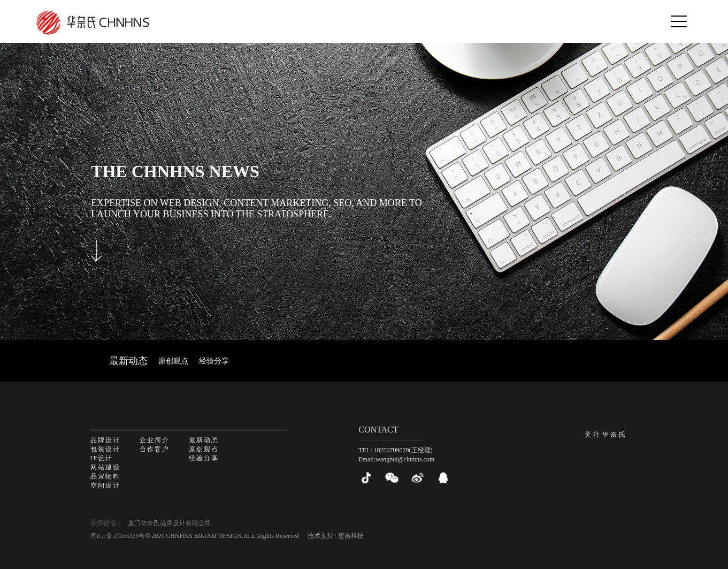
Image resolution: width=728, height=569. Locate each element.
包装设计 (105, 449)
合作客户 (155, 449)
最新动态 (128, 361)
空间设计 (105, 485)
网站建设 (105, 467)
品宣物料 (105, 476)
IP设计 (102, 458)
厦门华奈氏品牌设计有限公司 (170, 523)
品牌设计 (105, 440)
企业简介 (155, 440)
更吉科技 (351, 536)
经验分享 (214, 361)
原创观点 (173, 361)
